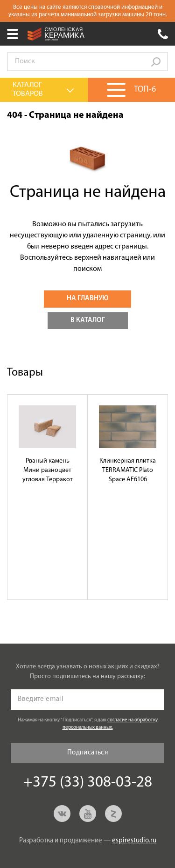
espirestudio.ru (134, 841)
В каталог (88, 320)
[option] (48, 497)
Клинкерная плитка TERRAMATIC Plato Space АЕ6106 (128, 470)
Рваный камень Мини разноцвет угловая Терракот (48, 470)
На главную (87, 299)
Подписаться (87, 753)
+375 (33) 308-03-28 (163, 34)
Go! (156, 62)
